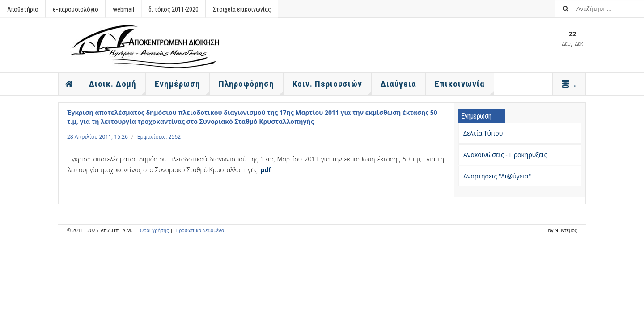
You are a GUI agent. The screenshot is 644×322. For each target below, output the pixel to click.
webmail (123, 9)
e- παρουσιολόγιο (76, 9)
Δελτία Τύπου (483, 133)
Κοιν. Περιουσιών (332, 87)
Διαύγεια (398, 84)
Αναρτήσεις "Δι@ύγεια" (497, 176)
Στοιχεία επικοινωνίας (242, 9)
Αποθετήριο (23, 9)
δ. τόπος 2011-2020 (174, 9)
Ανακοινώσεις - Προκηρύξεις (505, 155)
